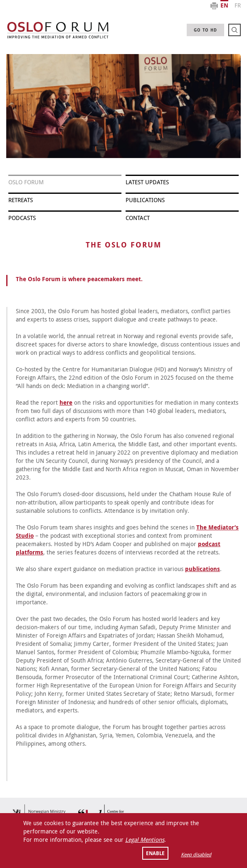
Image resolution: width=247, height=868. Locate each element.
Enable (155, 853)
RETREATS (21, 200)
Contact (138, 218)
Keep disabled (196, 854)
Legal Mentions (145, 840)
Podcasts (22, 218)
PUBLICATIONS (145, 200)
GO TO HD (205, 30)
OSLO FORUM (26, 182)
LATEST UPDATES (147, 182)
